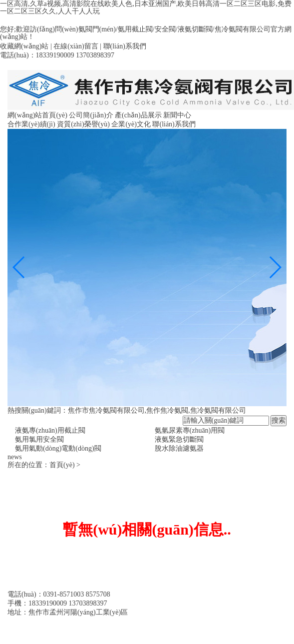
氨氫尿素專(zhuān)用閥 (190, 430)
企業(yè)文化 (131, 124)
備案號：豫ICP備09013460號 (51, 621)
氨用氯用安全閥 (39, 439)
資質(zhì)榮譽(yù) (83, 124)
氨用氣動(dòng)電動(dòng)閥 (58, 448)
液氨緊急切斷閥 (179, 439)
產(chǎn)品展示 (138, 115)
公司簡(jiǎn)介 (91, 115)
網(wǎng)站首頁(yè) (37, 115)
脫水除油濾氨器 (179, 448)
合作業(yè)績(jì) (31, 124)
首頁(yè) (62, 465)
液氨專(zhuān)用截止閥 (50, 430)
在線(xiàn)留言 (76, 46)
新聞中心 (177, 115)
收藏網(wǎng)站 (24, 46)
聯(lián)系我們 (125, 46)
